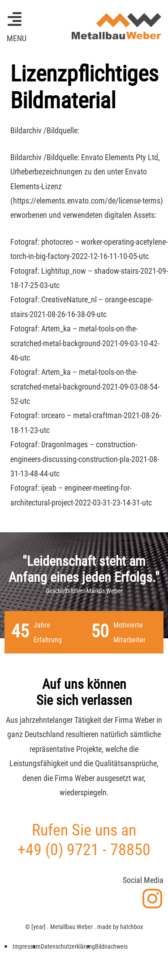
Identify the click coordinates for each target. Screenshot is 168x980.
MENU (17, 38)
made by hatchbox (120, 927)
